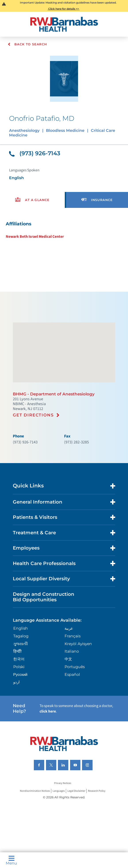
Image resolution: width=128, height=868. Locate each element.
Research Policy (97, 791)
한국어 (19, 659)
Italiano (72, 651)
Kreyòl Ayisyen (78, 644)
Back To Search (27, 44)
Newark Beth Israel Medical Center (35, 237)
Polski (19, 667)
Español (72, 674)
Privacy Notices (63, 783)
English (21, 628)
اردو (16, 682)
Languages (59, 791)
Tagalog (21, 636)
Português (75, 667)
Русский (20, 674)
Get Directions (33, 415)
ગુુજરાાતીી (21, 644)
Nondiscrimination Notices (35, 791)
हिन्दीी (17, 651)
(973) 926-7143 (35, 153)
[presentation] (32, 200)
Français (73, 636)
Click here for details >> (64, 9)
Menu (11, 860)
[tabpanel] (64, 230)
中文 (68, 659)
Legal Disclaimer (76, 791)
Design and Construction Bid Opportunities (44, 597)
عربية (69, 628)
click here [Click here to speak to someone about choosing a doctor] (48, 711)
